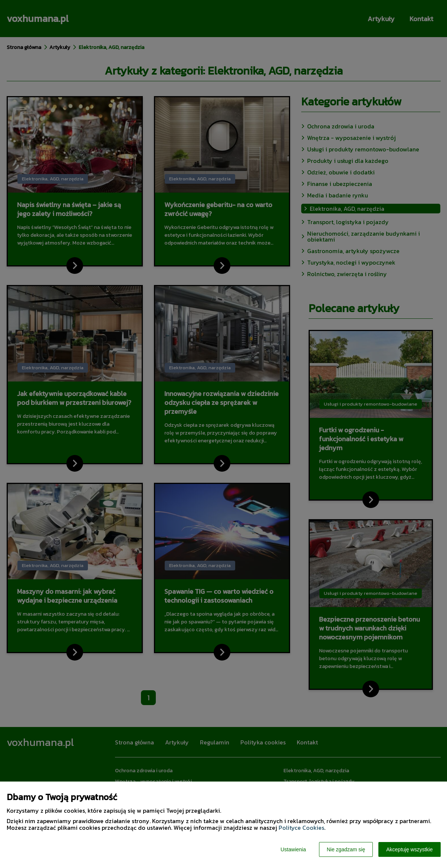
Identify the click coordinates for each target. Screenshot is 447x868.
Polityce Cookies (301, 828)
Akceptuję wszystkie (409, 849)
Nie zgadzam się (346, 849)
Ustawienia (293, 849)
